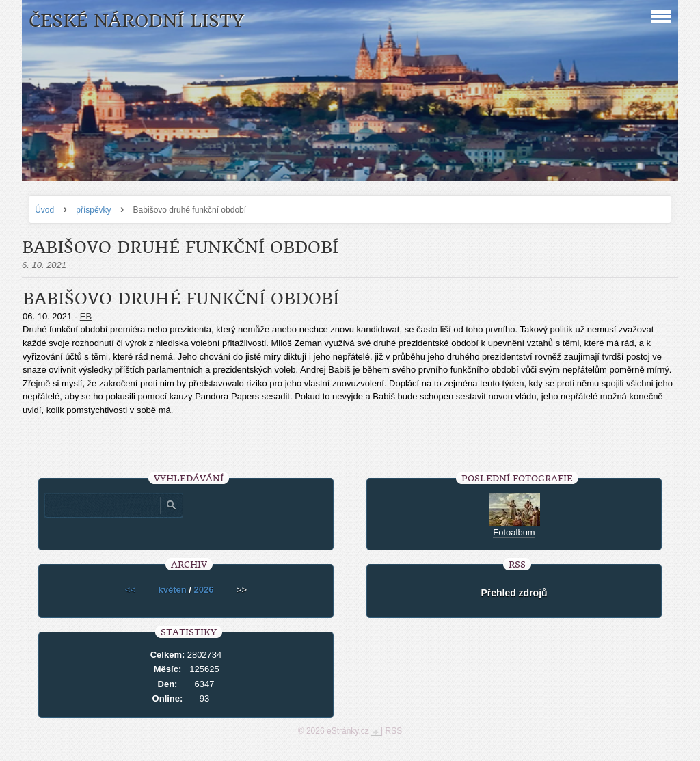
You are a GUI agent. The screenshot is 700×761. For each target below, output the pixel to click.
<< (130, 590)
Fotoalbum (514, 532)
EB (86, 316)
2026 (204, 590)
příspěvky (93, 210)
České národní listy (136, 21)
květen (173, 590)
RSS (394, 731)
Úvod (44, 210)
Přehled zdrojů (514, 593)
